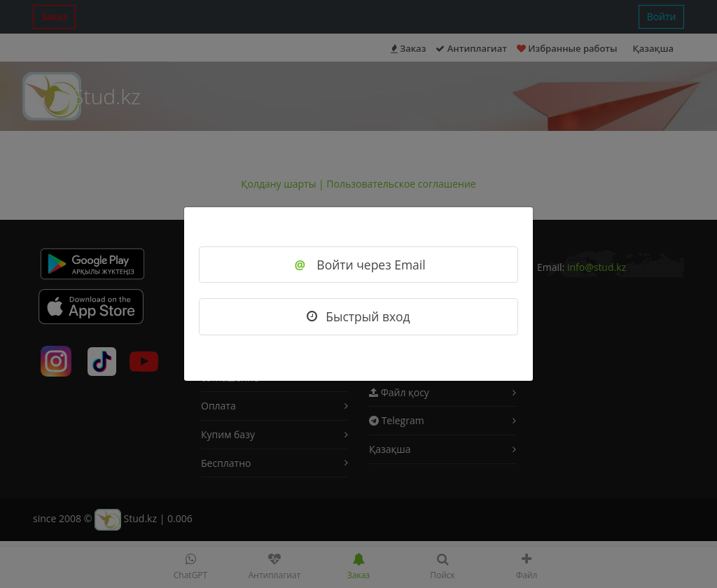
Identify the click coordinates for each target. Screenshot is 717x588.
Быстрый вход (358, 316)
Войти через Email (358, 265)
